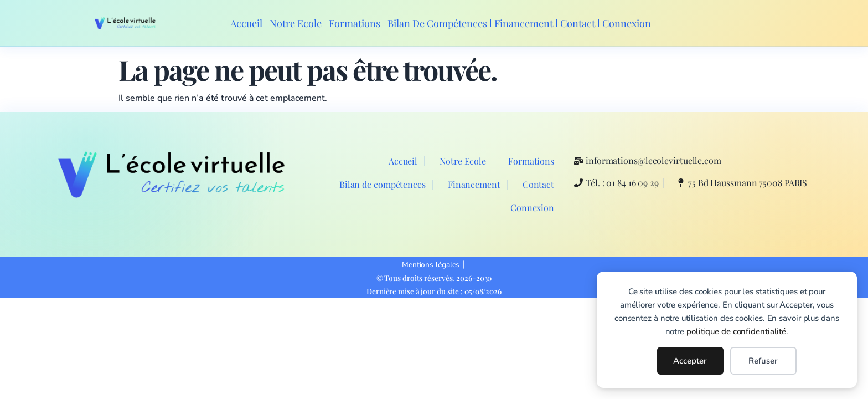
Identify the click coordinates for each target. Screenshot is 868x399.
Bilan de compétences (437, 23)
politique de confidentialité (736, 331)
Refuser (763, 361)
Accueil (246, 23)
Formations (355, 23)
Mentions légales (431, 265)
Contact (578, 23)
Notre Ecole (296, 23)
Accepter (690, 361)
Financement (524, 23)
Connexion (627, 23)
